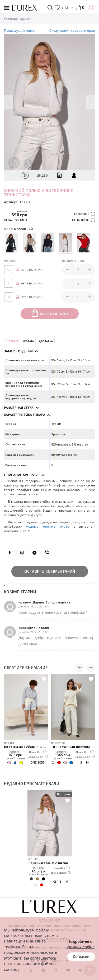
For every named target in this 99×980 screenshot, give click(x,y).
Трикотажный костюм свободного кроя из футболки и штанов (73, 746)
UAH (66, 8)
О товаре (12, 341)
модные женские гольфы (48, 526)
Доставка (46, 341)
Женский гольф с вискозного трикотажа (50, 863)
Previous (9, 102)
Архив (25, 19)
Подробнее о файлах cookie (81, 944)
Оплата (29, 341)
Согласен (81, 957)
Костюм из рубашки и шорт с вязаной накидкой (26, 746)
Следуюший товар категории (72, 31)
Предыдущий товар (19, 31)
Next (90, 102)
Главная (10, 19)
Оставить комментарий (50, 571)
